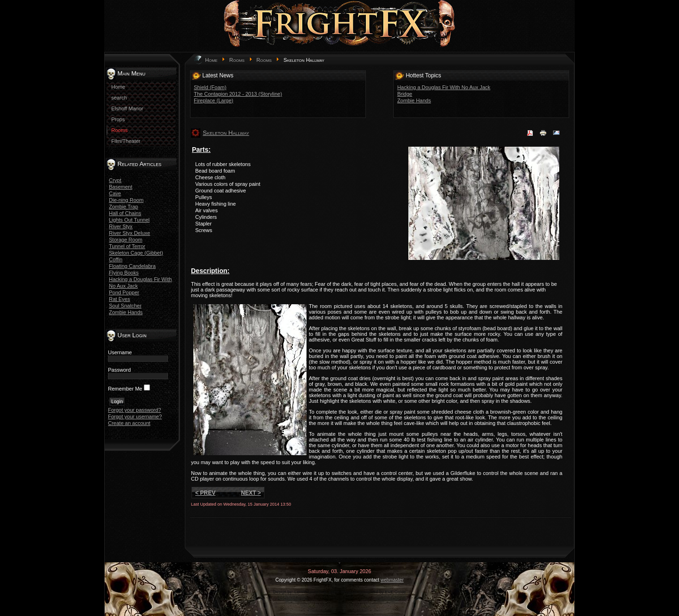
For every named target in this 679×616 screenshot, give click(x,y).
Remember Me (125, 389)
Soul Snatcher (125, 306)
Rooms (237, 60)
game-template (343, 592)
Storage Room (126, 240)
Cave (115, 193)
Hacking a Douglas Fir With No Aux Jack (443, 87)
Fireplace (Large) (214, 100)
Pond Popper (124, 292)
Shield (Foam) (210, 87)
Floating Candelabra (132, 266)
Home (211, 60)
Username (120, 352)
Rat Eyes (120, 299)
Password (119, 370)
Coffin (116, 259)
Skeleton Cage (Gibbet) (136, 253)
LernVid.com (306, 592)
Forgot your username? (135, 416)
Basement (121, 187)
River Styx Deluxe (129, 233)
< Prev (205, 493)
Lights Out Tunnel (129, 220)
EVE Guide (395, 592)
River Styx (121, 226)
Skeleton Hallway (226, 133)
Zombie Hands (126, 312)
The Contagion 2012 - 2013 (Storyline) (238, 94)
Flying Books (124, 273)
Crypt (115, 180)
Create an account (129, 423)
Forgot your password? (135, 410)
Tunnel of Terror (127, 246)
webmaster (392, 580)
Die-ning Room (126, 200)
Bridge (405, 94)
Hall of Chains (125, 213)
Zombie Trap (124, 207)
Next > (251, 493)
